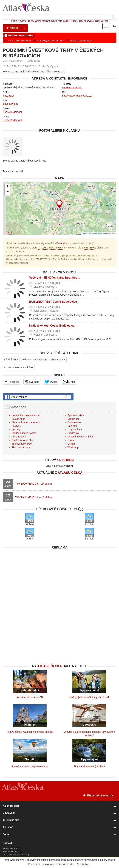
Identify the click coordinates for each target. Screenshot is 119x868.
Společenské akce (22, 444)
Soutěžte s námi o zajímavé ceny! (30, 766)
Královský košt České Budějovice (52, 326)
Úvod (5, 61)
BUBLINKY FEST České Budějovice (53, 302)
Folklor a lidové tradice (34, 360)
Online (71, 440)
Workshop (73, 447)
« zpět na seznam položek (19, 367)
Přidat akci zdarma (98, 795)
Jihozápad (8, 96)
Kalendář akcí (18, 61)
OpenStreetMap (98, 234)
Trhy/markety (75, 429)
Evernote (32, 382)
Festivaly (16, 426)
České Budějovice (13, 112)
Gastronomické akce (23, 440)
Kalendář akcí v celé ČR (30, 697)
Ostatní (71, 444)
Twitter (51, 382)
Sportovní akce (76, 415)
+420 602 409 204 (72, 87)
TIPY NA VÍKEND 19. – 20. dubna (34, 497)
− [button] (8, 192)
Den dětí (72, 426)
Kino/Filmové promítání (80, 437)
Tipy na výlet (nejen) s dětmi (89, 766)
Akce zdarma (58, 360)
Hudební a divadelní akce (25, 415)
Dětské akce (11, 360)
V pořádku (83, 864)
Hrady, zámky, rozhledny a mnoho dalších (30, 732)
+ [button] (8, 187)
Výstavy (16, 429)
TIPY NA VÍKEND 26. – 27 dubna (33, 484)
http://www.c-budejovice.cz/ (77, 96)
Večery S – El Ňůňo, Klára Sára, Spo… (55, 278)
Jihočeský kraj (10, 104)
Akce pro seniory (21, 447)
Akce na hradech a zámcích (27, 422)
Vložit (17, 28)
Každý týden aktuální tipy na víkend (89, 697)
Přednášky (73, 433)
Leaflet (85, 234)
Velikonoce (73, 419)
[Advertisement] (59, 576)
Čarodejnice (74, 422)
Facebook (12, 382)
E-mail (69, 382)
